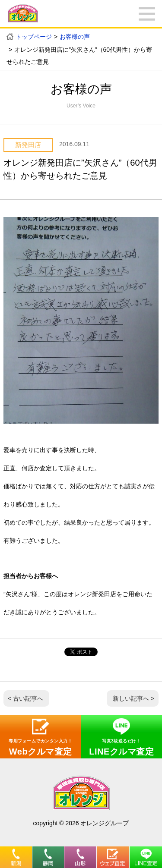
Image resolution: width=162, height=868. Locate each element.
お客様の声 (75, 37)
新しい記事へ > (133, 698)
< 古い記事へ (25, 698)
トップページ (34, 37)
